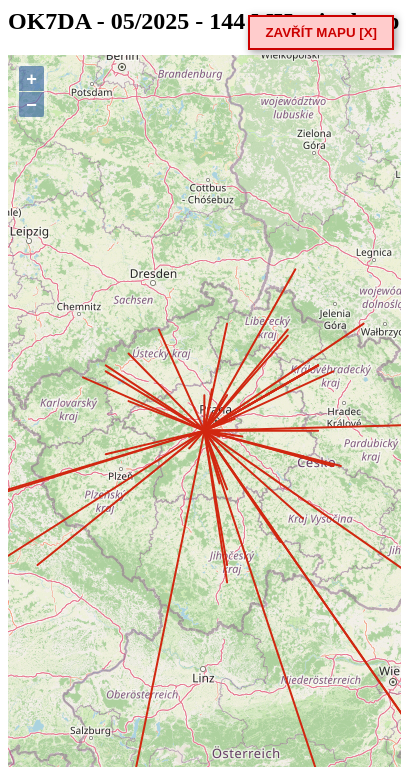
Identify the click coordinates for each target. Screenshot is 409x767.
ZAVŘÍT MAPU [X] (321, 32)
